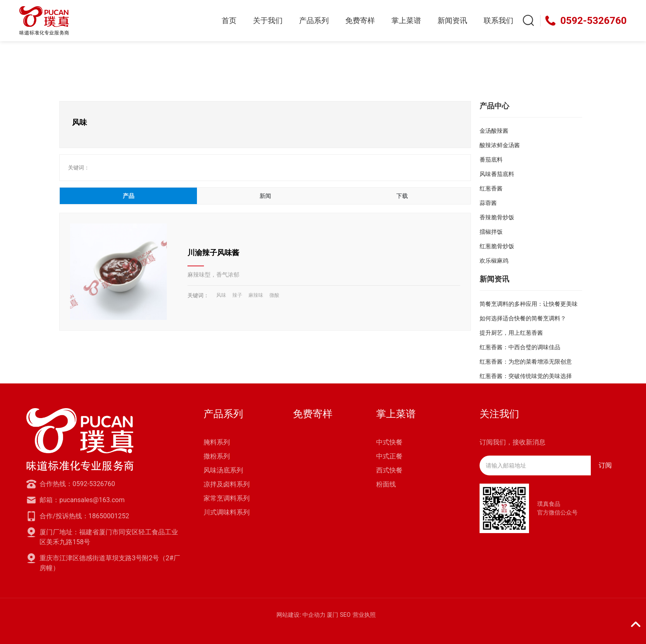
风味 (221, 295)
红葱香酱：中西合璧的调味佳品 (520, 347)
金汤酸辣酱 (494, 131)
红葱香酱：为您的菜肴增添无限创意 (526, 362)
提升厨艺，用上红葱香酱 (511, 333)
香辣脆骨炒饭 (497, 217)
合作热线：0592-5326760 (77, 484)
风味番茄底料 (497, 174)
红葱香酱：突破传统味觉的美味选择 (526, 376)
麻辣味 (256, 295)
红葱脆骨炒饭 (497, 246)
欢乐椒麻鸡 (494, 261)
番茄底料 (491, 160)
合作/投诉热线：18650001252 (84, 516)
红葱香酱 (491, 188)
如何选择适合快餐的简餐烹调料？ (523, 318)
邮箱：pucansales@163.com (82, 500)
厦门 (332, 615)
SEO (345, 615)
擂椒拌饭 (491, 232)
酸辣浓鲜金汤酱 (500, 145)
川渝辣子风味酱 (213, 253)
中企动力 (314, 615)
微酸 (274, 295)
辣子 (237, 295)
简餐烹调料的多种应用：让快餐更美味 (529, 304)
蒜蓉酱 (488, 203)
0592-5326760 (593, 21)
